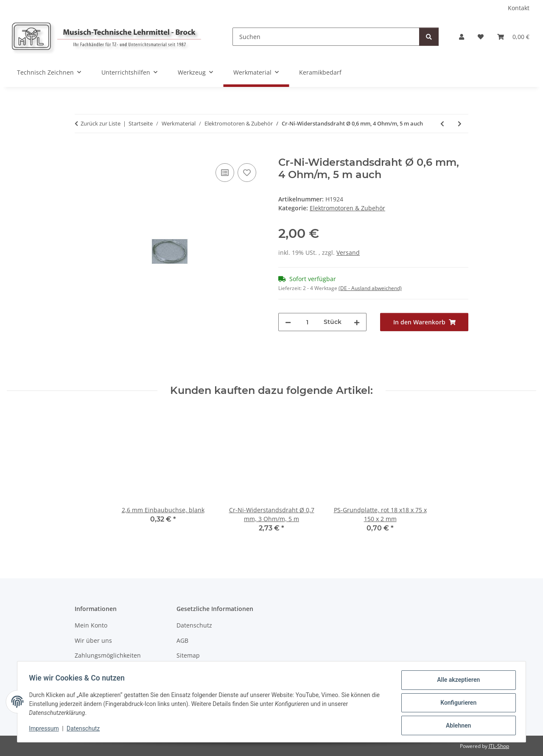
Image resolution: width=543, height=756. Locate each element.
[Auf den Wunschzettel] (247, 173)
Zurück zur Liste (101, 123)
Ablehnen (456, 726)
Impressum (46, 730)
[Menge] (307, 322)
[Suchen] (326, 37)
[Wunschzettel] (481, 37)
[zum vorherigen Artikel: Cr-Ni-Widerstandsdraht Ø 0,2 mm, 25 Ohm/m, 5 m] (442, 124)
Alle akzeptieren (456, 682)
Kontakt (519, 8)
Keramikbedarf (320, 72)
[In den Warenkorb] (81, 152)
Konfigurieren (456, 704)
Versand (348, 252)
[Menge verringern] (288, 322)
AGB (182, 640)
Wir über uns (93, 640)
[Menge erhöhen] (357, 322)
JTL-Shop (499, 746)
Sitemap (188, 655)
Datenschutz (85, 730)
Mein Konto (91, 625)
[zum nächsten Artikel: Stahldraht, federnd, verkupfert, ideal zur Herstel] (460, 124)
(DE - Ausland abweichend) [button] (370, 288)
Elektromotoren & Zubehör (347, 208)
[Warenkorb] (513, 37)
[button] (462, 37)
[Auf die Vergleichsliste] (225, 173)
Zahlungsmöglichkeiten (108, 655)
